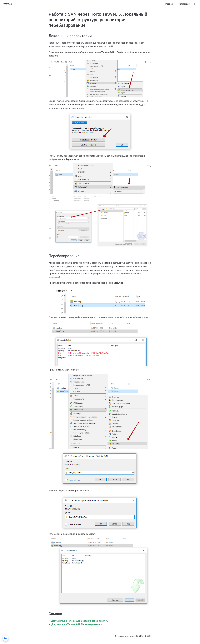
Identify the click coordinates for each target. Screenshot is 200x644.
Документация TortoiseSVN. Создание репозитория (78, 621)
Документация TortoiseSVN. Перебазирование (75, 624)
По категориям (183, 4)
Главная (169, 4)
